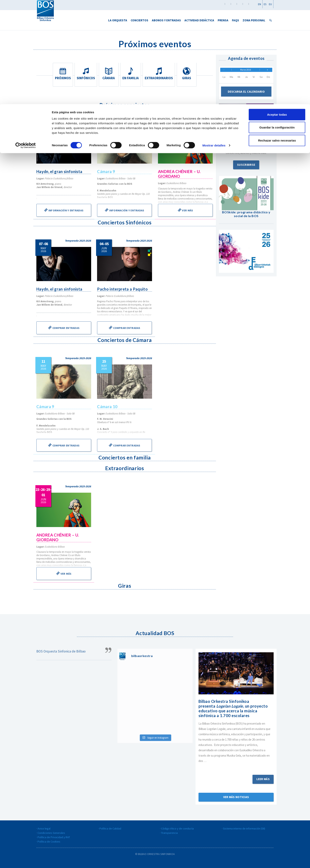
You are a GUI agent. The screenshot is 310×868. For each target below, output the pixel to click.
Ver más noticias (236, 797)
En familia (132, 74)
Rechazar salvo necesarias (277, 36)
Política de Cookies (49, 842)
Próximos (62, 74)
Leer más (263, 779)
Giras (187, 74)
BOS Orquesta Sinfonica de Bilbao (61, 651)
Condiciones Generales (51, 833)
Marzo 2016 (246, 71)
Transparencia (169, 833)
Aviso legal (44, 828)
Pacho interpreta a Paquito (123, 289)
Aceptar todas (277, 10)
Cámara (109, 74)
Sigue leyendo (236, 766)
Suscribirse (246, 168)
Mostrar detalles (214, 41)
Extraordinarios (160, 74)
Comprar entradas (64, 328)
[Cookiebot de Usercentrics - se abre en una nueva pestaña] (26, 41)
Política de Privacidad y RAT (54, 837)
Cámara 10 (107, 407)
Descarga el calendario (246, 94)
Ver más (185, 210)
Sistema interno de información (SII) (244, 828)
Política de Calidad (110, 828)
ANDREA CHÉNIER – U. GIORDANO (180, 174)
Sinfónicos (85, 74)
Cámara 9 (106, 171)
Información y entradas (64, 210)
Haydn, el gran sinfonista (60, 171)
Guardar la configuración (277, 23)
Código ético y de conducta (177, 828)
